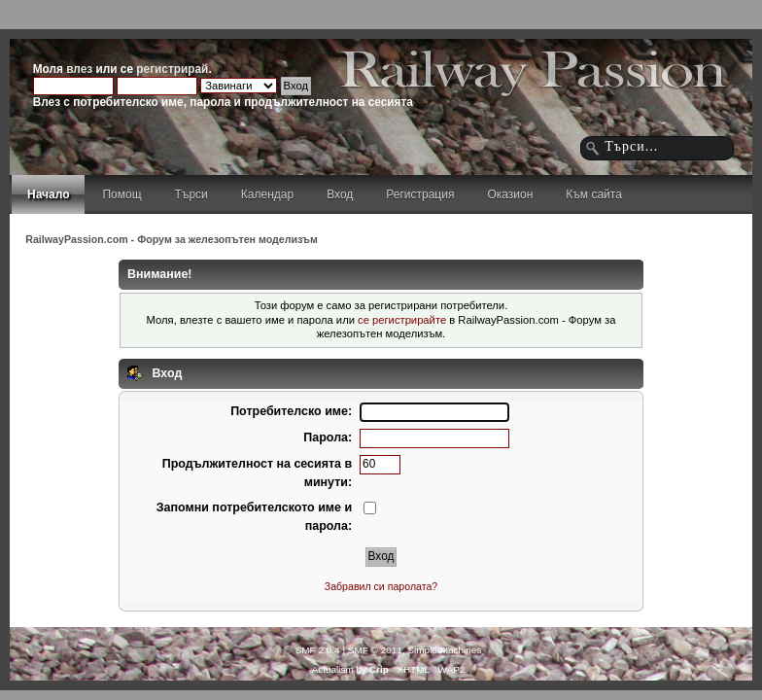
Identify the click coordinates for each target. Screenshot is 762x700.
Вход (340, 194)
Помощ (121, 194)
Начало (48, 194)
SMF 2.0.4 (318, 650)
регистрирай (172, 69)
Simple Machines (444, 650)
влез (79, 69)
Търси (191, 194)
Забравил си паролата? (381, 586)
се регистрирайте (402, 320)
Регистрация (420, 194)
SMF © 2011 (375, 650)
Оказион (510, 194)
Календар (267, 194)
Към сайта (594, 194)
